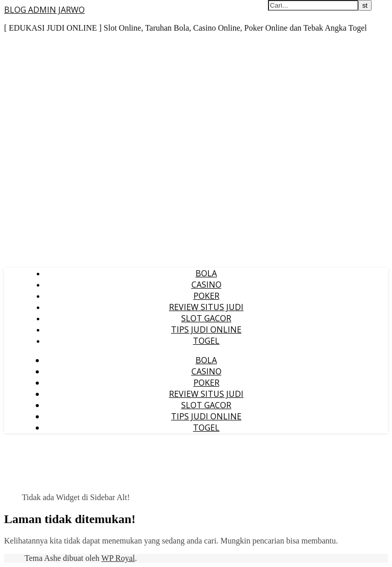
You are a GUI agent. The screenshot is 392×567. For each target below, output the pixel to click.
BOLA (206, 273)
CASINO (206, 285)
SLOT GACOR (206, 318)
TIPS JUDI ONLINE (206, 329)
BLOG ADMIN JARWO (44, 10)
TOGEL (206, 341)
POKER (206, 296)
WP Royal (118, 558)
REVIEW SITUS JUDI (206, 307)
